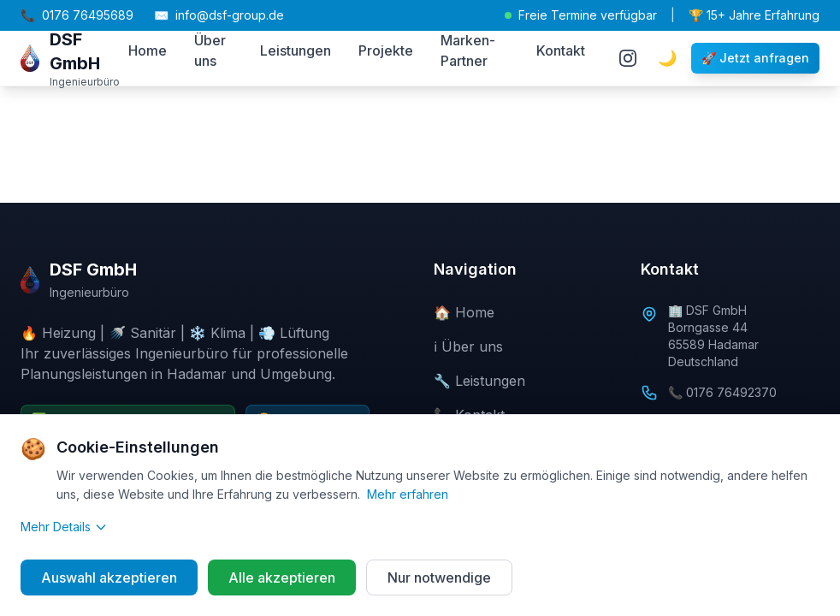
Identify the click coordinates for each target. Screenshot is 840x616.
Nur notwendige (439, 577)
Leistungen (296, 50)
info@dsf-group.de (219, 15)
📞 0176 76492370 (722, 392)
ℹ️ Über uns (468, 346)
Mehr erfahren (408, 494)
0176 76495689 (77, 15)
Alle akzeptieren (282, 577)
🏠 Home (464, 312)
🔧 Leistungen (479, 381)
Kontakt (561, 50)
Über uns (210, 50)
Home (148, 50)
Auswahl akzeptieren (109, 577)
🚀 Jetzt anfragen (755, 58)
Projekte (386, 50)
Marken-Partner (468, 50)
